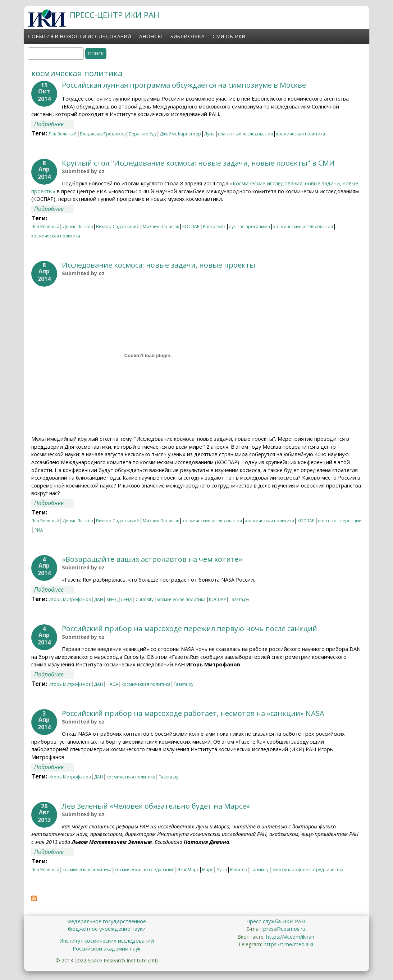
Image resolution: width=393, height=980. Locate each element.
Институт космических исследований (107, 941)
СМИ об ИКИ (229, 36)
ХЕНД (112, 599)
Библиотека (188, 36)
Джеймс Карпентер (180, 134)
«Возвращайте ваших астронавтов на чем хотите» (152, 559)
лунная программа (250, 226)
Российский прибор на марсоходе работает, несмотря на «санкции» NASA (193, 713)
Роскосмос (214, 226)
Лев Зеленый (63, 134)
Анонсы (151, 36)
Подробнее (54, 124)
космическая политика (301, 134)
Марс (208, 870)
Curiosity (145, 599)
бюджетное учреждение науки (107, 929)
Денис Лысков (78, 226)
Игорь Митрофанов (70, 599)
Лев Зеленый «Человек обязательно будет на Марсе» (156, 806)
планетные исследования (245, 134)
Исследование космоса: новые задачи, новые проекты (159, 265)
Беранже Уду (143, 134)
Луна (209, 134)
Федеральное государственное (107, 921)
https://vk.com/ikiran (290, 937)
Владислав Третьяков (103, 134)
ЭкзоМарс (188, 870)
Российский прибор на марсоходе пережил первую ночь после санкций (189, 628)
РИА (39, 530)
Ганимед (260, 870)
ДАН (99, 599)
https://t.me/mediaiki (288, 944)
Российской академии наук (107, 949)
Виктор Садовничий (118, 226)
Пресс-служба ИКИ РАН (276, 921)
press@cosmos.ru (284, 929)
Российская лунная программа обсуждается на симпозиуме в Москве (184, 85)
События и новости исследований (80, 36)
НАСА (112, 684)
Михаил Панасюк (161, 226)
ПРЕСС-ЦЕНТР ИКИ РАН (115, 15)
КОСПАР (191, 226)
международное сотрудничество (308, 870)
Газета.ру (239, 599)
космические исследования (303, 226)
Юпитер (239, 870)
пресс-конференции (340, 521)
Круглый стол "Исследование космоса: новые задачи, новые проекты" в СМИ (198, 163)
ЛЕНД (127, 599)
